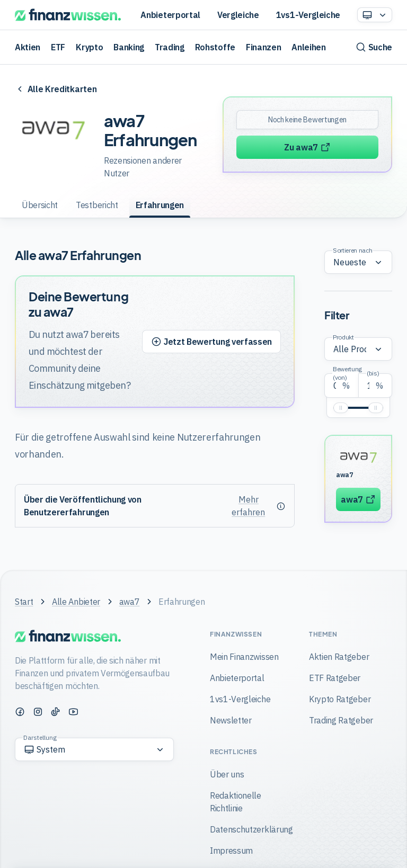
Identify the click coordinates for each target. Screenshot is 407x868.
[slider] (341, 408)
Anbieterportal (170, 15)
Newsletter (231, 720)
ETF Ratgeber (335, 678)
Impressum (231, 851)
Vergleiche (238, 15)
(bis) (373, 373)
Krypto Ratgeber (340, 699)
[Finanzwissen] (68, 15)
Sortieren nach (353, 250)
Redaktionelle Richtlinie (236, 802)
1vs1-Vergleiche (308, 15)
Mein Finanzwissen (244, 657)
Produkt (343, 337)
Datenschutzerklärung (251, 829)
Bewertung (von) (347, 373)
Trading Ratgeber (341, 720)
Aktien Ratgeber (339, 657)
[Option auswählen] (375, 15)
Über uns (227, 774)
